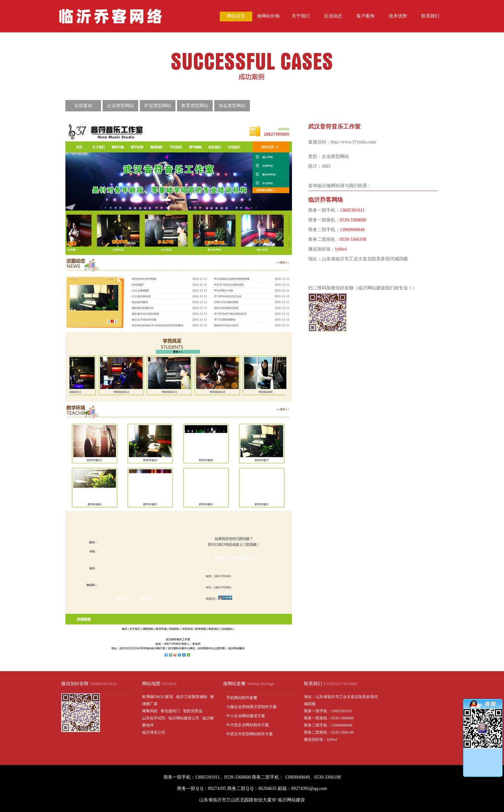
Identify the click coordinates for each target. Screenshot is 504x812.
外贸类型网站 (158, 106)
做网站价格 (268, 16)
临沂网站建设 (291, 800)
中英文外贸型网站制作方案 (250, 734)
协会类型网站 (232, 106)
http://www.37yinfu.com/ (354, 142)
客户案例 (365, 16)
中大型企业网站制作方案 (248, 725)
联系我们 (430, 16)
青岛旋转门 (170, 711)
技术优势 (398, 16)
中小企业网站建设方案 (246, 716)
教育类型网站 (195, 106)
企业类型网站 (120, 106)
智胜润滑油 (193, 711)
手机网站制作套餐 (242, 698)
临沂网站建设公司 (184, 718)
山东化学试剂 (154, 718)
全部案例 (83, 106)
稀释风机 (150, 711)
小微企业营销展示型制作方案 (252, 707)
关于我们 (301, 16)
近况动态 (333, 16)
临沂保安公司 (154, 732)
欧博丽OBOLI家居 (158, 697)
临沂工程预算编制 (192, 697)
